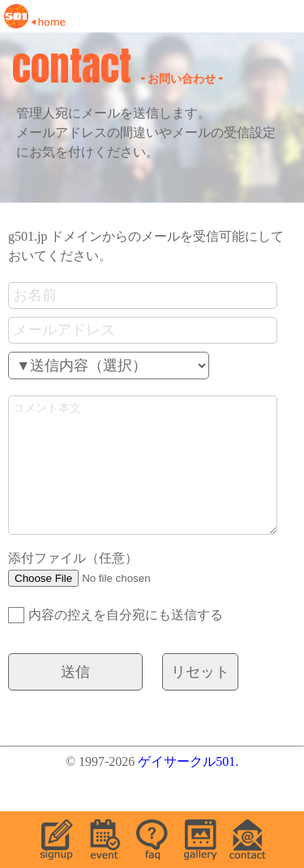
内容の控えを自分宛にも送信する (116, 639)
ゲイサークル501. (188, 786)
